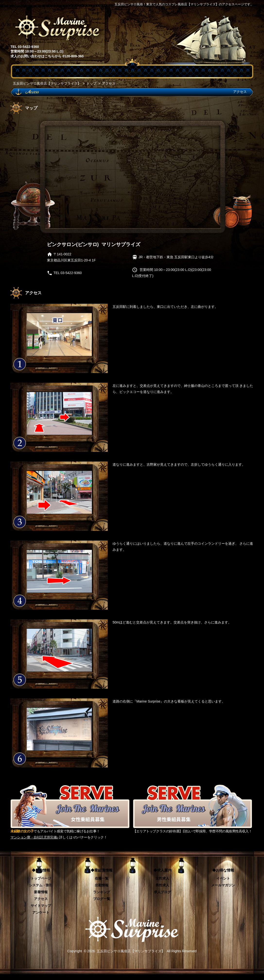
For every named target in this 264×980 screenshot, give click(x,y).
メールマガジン (223, 885)
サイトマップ (41, 906)
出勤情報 (102, 885)
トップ (91, 83)
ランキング (102, 892)
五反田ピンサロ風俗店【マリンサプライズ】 (47, 83)
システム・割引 (41, 885)
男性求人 (162, 885)
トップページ (41, 878)
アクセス (41, 899)
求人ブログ (162, 892)
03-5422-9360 (71, 273)
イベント (223, 878)
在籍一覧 (102, 878)
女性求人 (162, 878)
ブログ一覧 (102, 899)
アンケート (41, 912)
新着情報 (41, 892)
